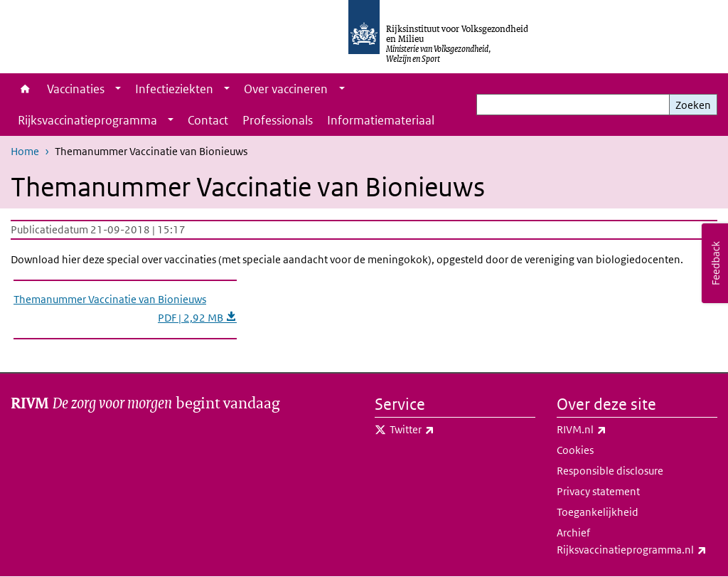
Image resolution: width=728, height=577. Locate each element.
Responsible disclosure (610, 471)
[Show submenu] (118, 89)
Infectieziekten (174, 89)
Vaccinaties (76, 89)
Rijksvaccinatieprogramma (87, 120)
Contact (208, 120)
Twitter (443, 430)
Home (25, 89)
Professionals (278, 120)
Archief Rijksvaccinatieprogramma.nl (637, 542)
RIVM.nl (613, 430)
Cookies (575, 450)
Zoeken (693, 105)
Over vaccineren (286, 89)
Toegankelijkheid (598, 512)
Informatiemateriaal (381, 120)
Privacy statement (598, 491)
